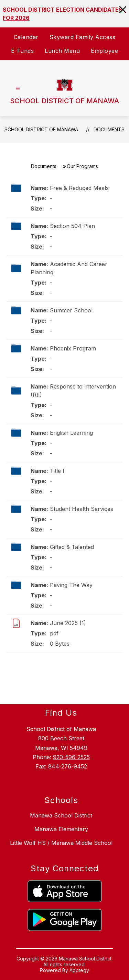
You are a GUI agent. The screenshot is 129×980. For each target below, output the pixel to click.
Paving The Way (71, 585)
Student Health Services (82, 509)
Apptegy (79, 970)
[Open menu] (18, 89)
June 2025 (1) (68, 623)
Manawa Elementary (61, 829)
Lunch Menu (62, 51)
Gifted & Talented (72, 547)
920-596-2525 (71, 757)
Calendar (26, 37)
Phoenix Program (73, 348)
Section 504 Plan (72, 226)
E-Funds (23, 51)
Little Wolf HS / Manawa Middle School (61, 843)
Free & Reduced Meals (79, 188)
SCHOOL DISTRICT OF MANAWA (41, 129)
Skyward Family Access (83, 37)
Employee (104, 51)
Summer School (71, 310)
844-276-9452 (68, 766)
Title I (57, 471)
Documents (109, 129)
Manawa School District (61, 815)
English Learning (71, 433)
